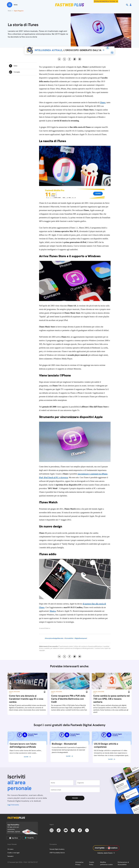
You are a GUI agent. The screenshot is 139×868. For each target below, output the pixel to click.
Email (80, 59)
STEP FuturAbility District (57, 853)
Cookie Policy (92, 863)
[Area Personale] (131, 5)
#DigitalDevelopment (81, 638)
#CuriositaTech (69, 638)
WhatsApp (75, 59)
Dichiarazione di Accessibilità (123, 863)
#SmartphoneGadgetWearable (54, 638)
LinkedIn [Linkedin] (59, 59)
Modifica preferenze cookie (106, 863)
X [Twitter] (64, 59)
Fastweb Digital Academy (57, 849)
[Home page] (70, 5)
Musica (53, 611)
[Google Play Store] (29, 838)
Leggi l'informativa (13, 805)
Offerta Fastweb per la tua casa (105, 1)
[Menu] (12, 5)
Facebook (69, 59)
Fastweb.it (10, 856)
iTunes (103, 102)
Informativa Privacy (79, 863)
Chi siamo (10, 849)
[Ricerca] (127, 5)
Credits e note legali (13, 853)
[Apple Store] (14, 838)
